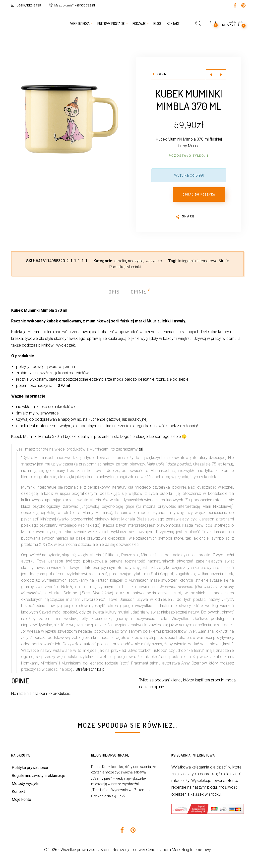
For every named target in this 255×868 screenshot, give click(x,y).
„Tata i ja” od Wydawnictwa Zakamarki (121, 790)
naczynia (136, 261)
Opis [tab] (114, 292)
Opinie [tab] (139, 291)
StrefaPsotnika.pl (90, 669)
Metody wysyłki (26, 784)
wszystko (154, 261)
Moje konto (21, 799)
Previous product (211, 75)
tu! (141, 449)
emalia (120, 261)
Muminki (134, 267)
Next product (221, 75)
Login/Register (29, 5)
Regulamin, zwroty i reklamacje (38, 776)
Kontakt (18, 791)
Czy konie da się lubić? (108, 796)
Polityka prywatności (30, 768)
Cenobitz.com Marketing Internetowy (179, 850)
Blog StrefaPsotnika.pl (110, 755)
